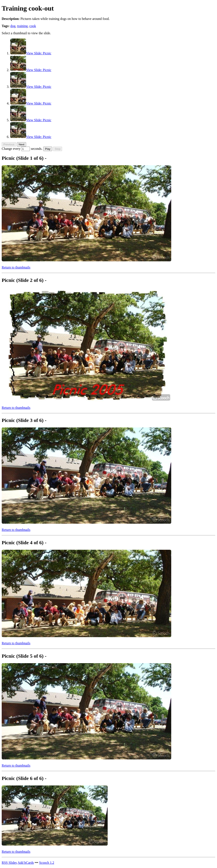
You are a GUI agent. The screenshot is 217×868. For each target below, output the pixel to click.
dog (13, 26)
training (22, 26)
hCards (26, 863)
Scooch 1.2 (47, 863)
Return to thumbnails (16, 267)
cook (33, 26)
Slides (9, 863)
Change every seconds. (22, 149)
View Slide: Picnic (39, 53)
